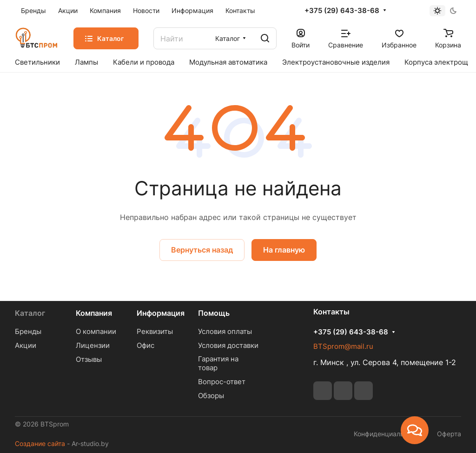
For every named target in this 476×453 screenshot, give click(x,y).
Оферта (449, 434)
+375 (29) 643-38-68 (342, 11)
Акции (26, 345)
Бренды (28, 331)
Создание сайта (40, 443)
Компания (94, 313)
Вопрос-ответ (222, 382)
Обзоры (211, 396)
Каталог (30, 313)
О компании (96, 331)
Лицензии (93, 345)
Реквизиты (155, 331)
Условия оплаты (225, 331)
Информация (161, 313)
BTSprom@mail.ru (343, 346)
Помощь (214, 313)
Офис (145, 345)
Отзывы (89, 359)
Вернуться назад (202, 250)
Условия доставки (228, 345)
